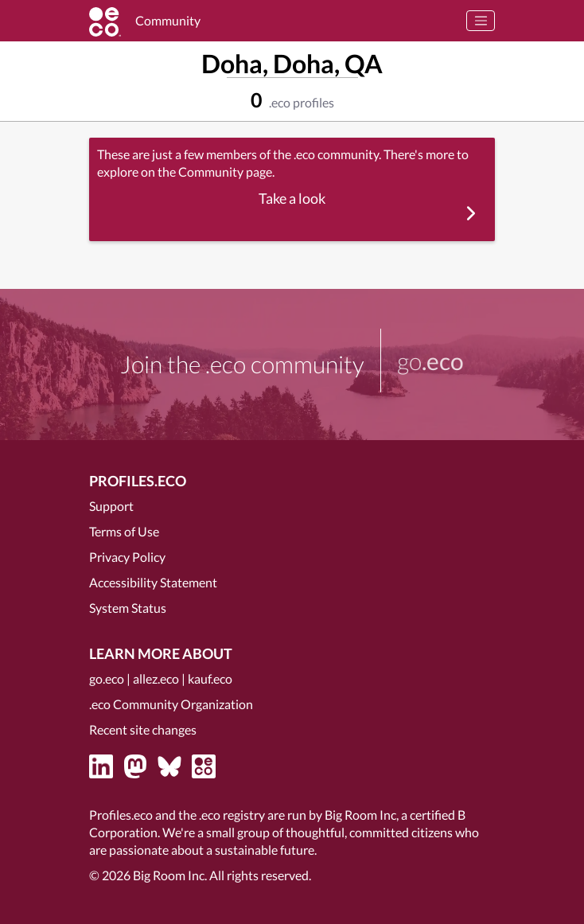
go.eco (107, 678)
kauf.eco (210, 678)
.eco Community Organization (171, 704)
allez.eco (156, 678)
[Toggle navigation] (481, 21)
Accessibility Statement (153, 582)
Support (111, 506)
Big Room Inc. (170, 875)
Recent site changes (143, 729)
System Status (128, 608)
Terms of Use (124, 531)
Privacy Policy (127, 557)
